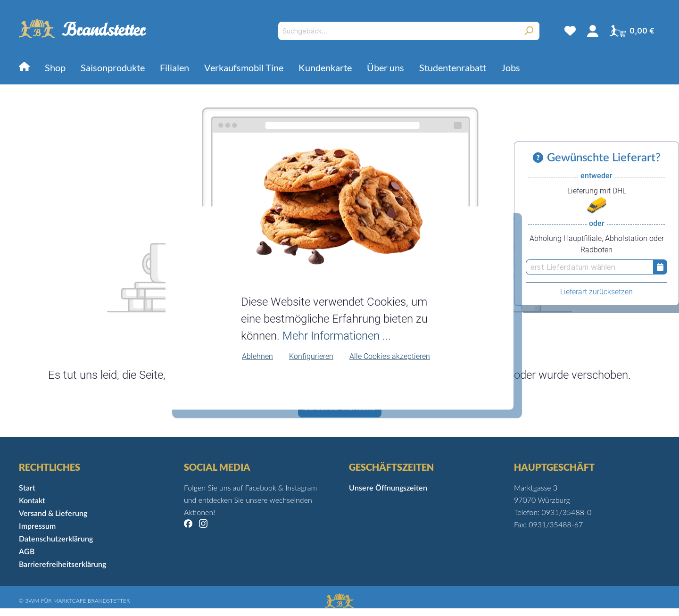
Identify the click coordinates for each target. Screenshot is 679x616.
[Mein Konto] (593, 31)
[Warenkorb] (632, 31)
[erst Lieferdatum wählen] (589, 267)
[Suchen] (529, 31)
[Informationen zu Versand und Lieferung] (540, 158)
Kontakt (32, 501)
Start (27, 488)
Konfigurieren (311, 356)
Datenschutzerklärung (56, 539)
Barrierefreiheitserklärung (62, 565)
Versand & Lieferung (53, 514)
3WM (32, 601)
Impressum (37, 526)
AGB (27, 552)
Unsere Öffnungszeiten (388, 488)
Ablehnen (257, 356)
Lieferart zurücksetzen (596, 292)
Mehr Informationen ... (337, 335)
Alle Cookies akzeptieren (390, 356)
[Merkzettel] (570, 31)
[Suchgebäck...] (398, 31)
